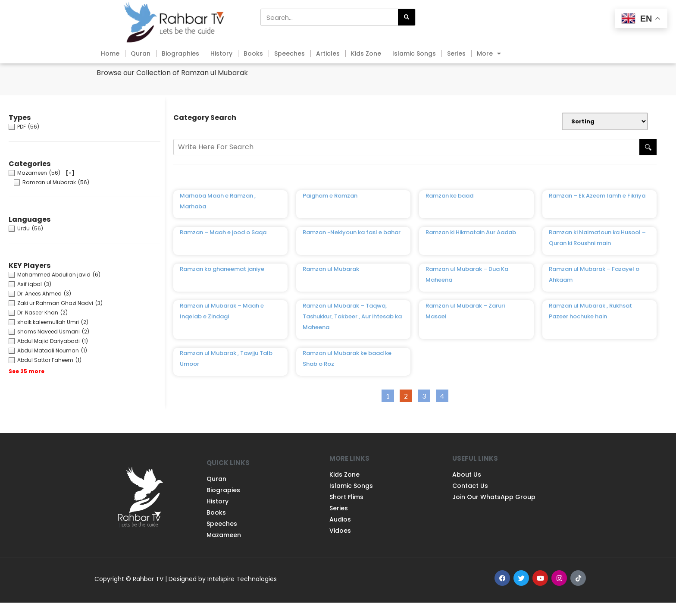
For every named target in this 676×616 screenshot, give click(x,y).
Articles (328, 53)
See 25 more (27, 385)
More (489, 53)
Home (110, 53)
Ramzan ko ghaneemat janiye (222, 282)
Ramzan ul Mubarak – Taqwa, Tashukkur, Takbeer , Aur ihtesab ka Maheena (352, 330)
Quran (141, 53)
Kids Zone (366, 53)
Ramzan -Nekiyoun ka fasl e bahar (352, 246)
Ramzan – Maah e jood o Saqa (223, 246)
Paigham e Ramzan (330, 209)
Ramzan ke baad (449, 209)
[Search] (407, 17)
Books (253, 53)
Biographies (180, 53)
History (221, 53)
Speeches (289, 53)
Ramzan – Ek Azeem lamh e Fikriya (597, 209)
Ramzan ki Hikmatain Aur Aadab (471, 246)
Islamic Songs (414, 53)
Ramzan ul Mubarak (331, 282)
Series (456, 53)
